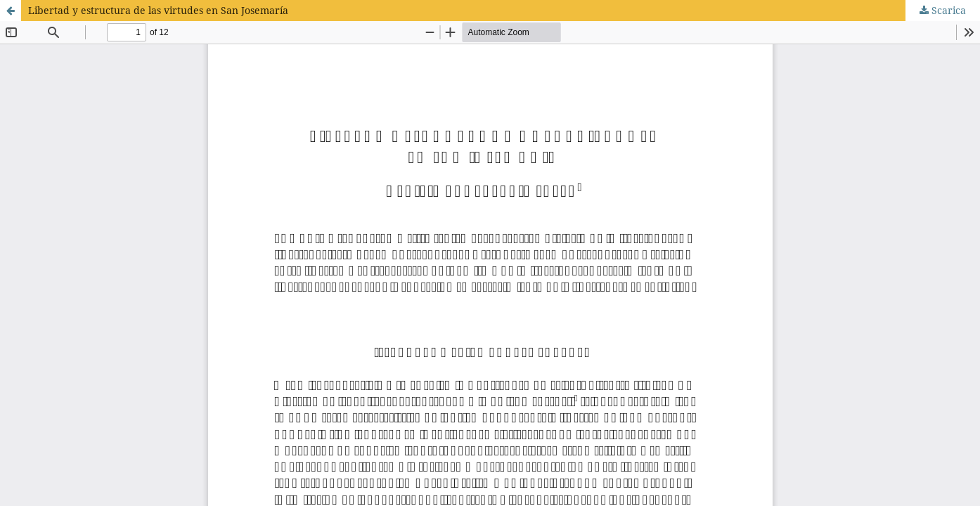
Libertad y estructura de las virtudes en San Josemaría (158, 10)
